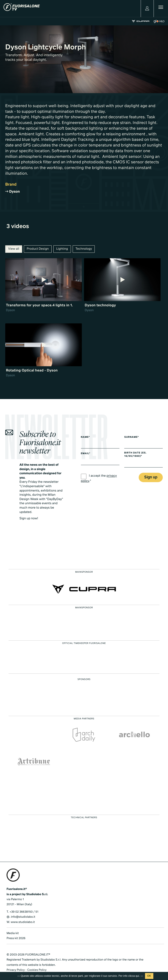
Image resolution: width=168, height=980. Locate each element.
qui (137, 976)
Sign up (151, 477)
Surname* (132, 437)
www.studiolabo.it (23, 922)
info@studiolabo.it (23, 917)
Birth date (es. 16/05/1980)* (135, 455)
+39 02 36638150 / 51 (24, 912)
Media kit (13, 933)
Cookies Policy (37, 970)
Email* (86, 454)
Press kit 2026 (16, 938)
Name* (86, 437)
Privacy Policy (16, 970)
